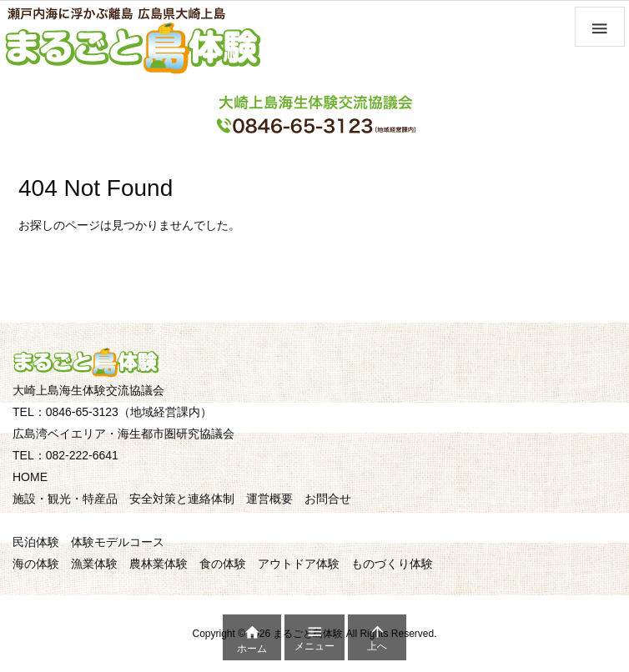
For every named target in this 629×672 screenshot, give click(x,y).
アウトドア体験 (299, 564)
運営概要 (269, 499)
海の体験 (36, 564)
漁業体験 (94, 564)
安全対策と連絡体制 (182, 499)
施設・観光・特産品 (65, 499)
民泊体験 (36, 542)
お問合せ (328, 499)
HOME (30, 477)
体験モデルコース (118, 542)
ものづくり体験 (392, 564)
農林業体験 (159, 564)
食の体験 (223, 564)
